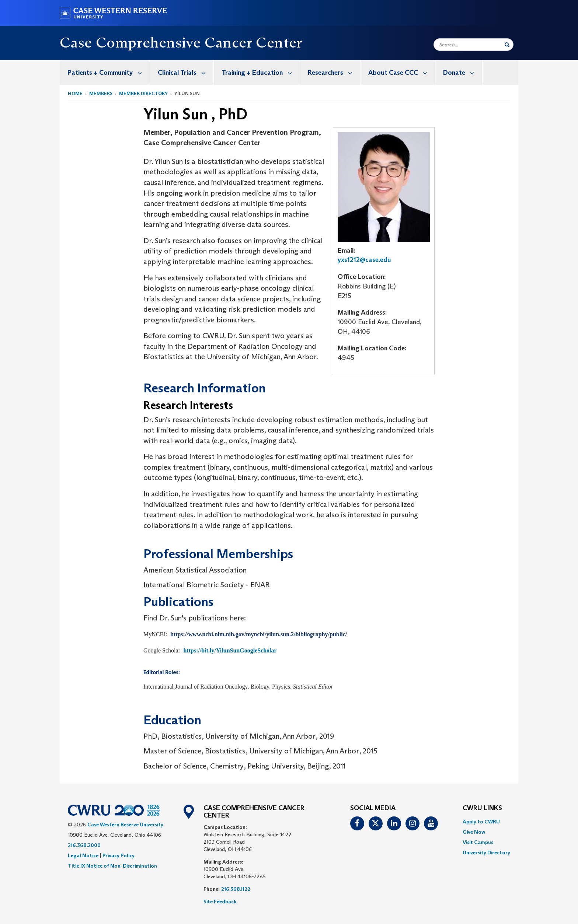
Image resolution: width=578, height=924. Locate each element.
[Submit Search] (507, 45)
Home (75, 93)
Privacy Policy (119, 855)
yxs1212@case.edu (364, 260)
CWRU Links (482, 808)
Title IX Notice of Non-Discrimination (112, 866)
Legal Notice (83, 855)
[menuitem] (105, 72)
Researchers (334, 72)
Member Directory (143, 93)
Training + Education (261, 72)
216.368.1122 (236, 889)
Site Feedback (220, 902)
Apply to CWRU (481, 822)
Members (101, 93)
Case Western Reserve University (125, 825)
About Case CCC (402, 72)
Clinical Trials (186, 72)
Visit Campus (478, 842)
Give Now (474, 832)
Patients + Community (109, 72)
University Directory (486, 853)
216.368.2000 (84, 845)
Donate (463, 72)
